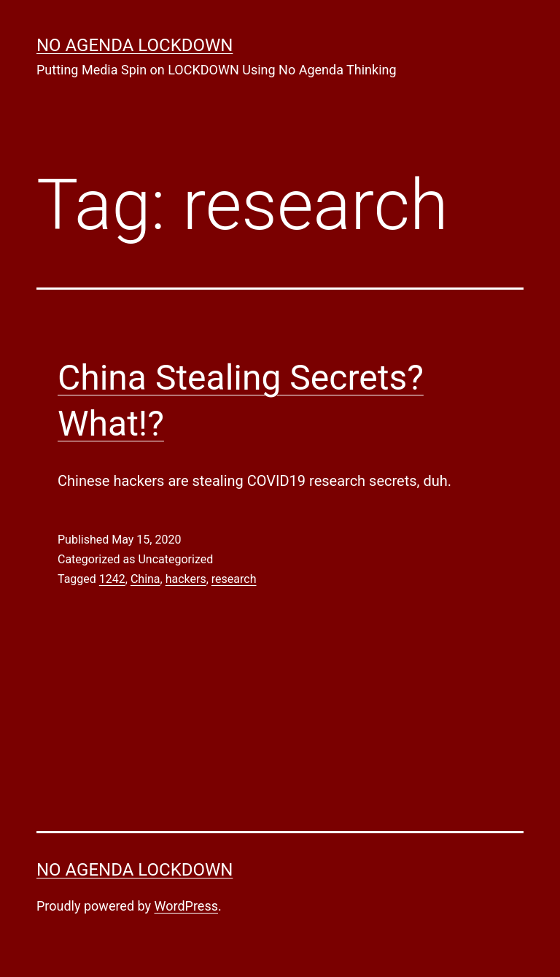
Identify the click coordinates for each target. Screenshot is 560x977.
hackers (186, 579)
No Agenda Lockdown (135, 45)
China (145, 579)
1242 (112, 579)
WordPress (186, 906)
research (234, 579)
